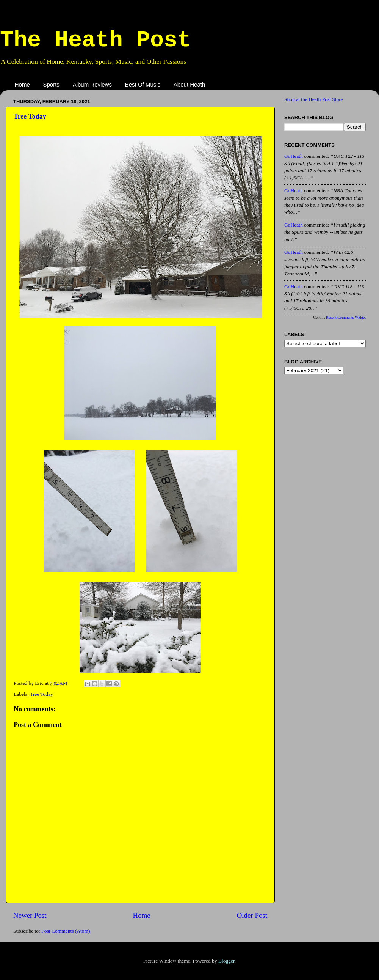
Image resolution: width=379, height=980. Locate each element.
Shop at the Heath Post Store (314, 99)
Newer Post (30, 915)
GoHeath (294, 156)
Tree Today (30, 116)
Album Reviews (92, 84)
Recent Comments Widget (346, 317)
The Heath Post (96, 40)
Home (22, 84)
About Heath (189, 84)
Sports (51, 84)
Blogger (226, 961)
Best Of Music (143, 84)
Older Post (252, 915)
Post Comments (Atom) (66, 931)
